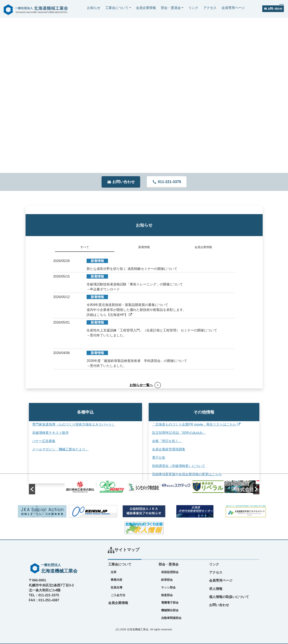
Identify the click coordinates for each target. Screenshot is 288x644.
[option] (144, 487)
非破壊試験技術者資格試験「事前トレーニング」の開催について (135, 284)
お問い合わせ (219, 605)
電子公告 (157, 458)
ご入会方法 (118, 595)
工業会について (117, 8)
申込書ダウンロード (105, 289)
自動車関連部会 (171, 618)
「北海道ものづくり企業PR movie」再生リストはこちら (195, 424)
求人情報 (216, 589)
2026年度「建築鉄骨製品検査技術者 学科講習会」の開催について (137, 361)
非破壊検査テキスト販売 (50, 433)
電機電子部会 (170, 603)
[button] (32, 489)
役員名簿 (116, 587)
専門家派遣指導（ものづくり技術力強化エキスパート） (74, 424)
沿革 (114, 572)
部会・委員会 (171, 8)
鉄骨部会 (167, 580)
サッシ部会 (168, 587)
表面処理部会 (170, 572)
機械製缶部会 (170, 610)
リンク (193, 8)
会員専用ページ (233, 8)
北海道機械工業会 (138, 629)
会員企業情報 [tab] (203, 247)
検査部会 (167, 595)
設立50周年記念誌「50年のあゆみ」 (178, 433)
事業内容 (116, 580)
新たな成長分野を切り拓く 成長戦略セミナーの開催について (132, 269)
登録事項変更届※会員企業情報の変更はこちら (186, 474)
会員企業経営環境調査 (167, 449)
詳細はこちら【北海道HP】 (109, 315)
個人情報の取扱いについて (229, 597)
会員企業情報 (146, 8)
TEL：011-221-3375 (44, 595)
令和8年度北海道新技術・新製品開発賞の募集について (127, 305)
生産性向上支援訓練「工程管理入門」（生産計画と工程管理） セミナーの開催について (152, 330)
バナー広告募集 (44, 441)
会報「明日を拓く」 (166, 441)
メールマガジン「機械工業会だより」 (60, 449)
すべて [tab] (85, 247)
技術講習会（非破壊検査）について (177, 466)
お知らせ (94, 8)
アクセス (210, 8)
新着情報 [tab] (144, 247)
